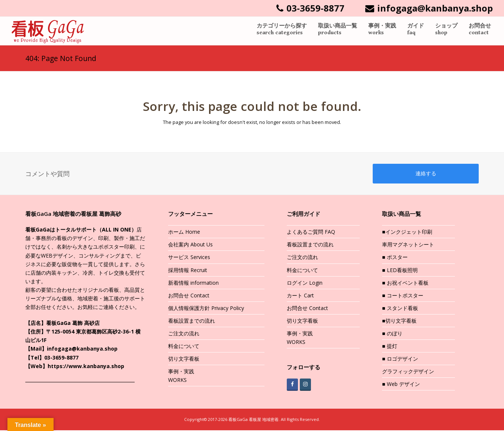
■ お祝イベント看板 (405, 283)
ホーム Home (184, 232)
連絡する (426, 174)
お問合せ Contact (189, 296)
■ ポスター (395, 258)
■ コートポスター (402, 296)
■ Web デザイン (401, 385)
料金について (184, 347)
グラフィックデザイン (408, 372)
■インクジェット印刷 (407, 232)
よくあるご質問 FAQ (311, 232)
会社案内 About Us (190, 245)
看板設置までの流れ (192, 321)
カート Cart (300, 296)
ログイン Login (305, 283)
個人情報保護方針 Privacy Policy (206, 309)
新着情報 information (193, 283)
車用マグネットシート (408, 245)
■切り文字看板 (399, 321)
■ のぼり (392, 334)
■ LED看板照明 (400, 270)
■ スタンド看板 (400, 309)
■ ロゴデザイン (400, 359)
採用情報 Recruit (188, 270)
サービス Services (189, 258)
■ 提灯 (389, 347)
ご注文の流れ (184, 334)
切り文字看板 (184, 359)
